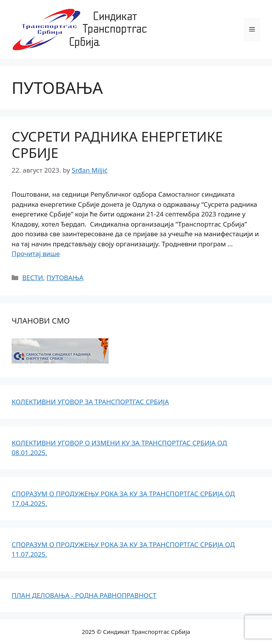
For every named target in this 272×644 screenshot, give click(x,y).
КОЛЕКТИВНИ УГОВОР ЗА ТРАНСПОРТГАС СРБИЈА (90, 402)
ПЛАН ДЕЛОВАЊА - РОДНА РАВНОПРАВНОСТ (84, 595)
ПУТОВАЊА (65, 278)
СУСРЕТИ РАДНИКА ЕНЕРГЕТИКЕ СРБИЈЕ (117, 145)
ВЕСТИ (33, 278)
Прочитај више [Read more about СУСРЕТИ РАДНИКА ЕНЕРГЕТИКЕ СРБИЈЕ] (36, 254)
